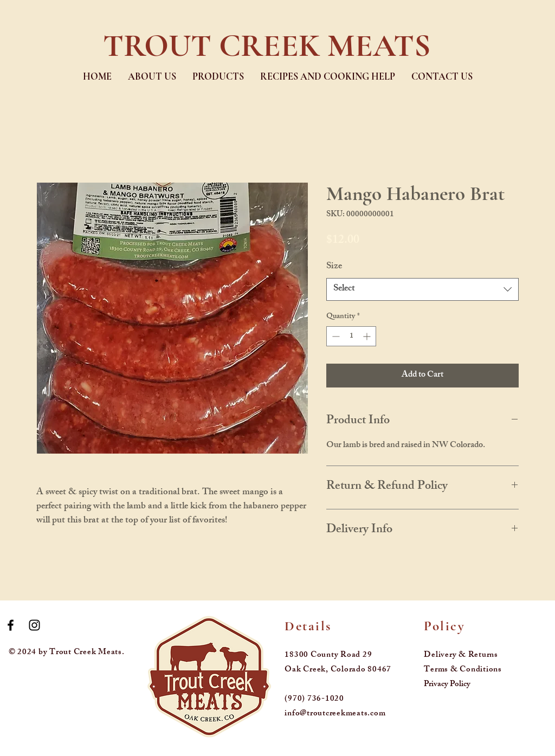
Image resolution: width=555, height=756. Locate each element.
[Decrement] (335, 336)
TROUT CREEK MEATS (267, 46)
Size (334, 267)
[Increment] (368, 336)
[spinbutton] (351, 336)
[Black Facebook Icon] (11, 625)
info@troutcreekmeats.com (335, 714)
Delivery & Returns (461, 655)
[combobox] (422, 289)
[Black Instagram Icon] (34, 625)
